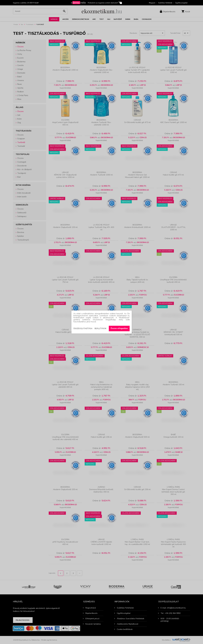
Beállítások (100, 329)
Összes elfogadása (119, 328)
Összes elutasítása (83, 329)
